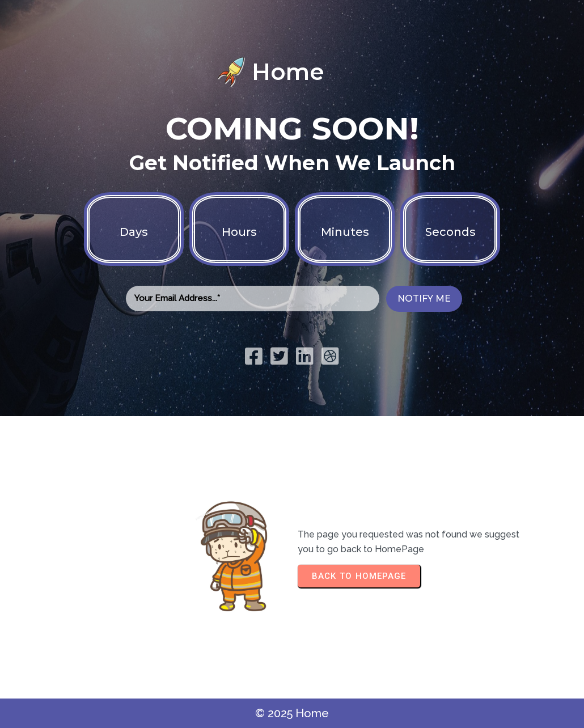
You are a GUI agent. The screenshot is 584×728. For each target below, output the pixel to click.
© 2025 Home (292, 713)
